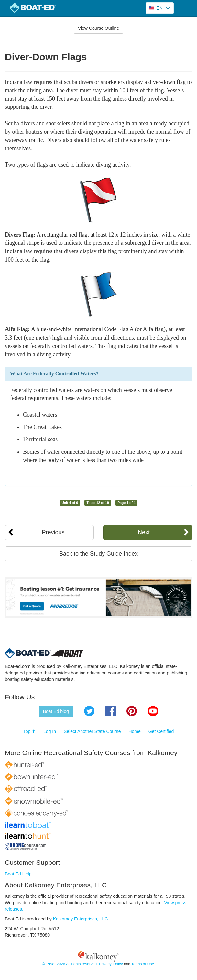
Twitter (89, 711)
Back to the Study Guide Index (98, 554)
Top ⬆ (29, 731)
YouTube (153, 711)
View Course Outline (98, 28)
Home (134, 731)
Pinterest (132, 711)
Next (144, 532)
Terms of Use (143, 964)
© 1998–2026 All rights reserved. (70, 964)
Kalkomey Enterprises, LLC (81, 919)
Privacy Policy (111, 964)
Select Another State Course (92, 731)
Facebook (111, 711)
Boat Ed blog (56, 711)
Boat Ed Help (18, 874)
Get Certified (161, 731)
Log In (50, 731)
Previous (53, 532)
